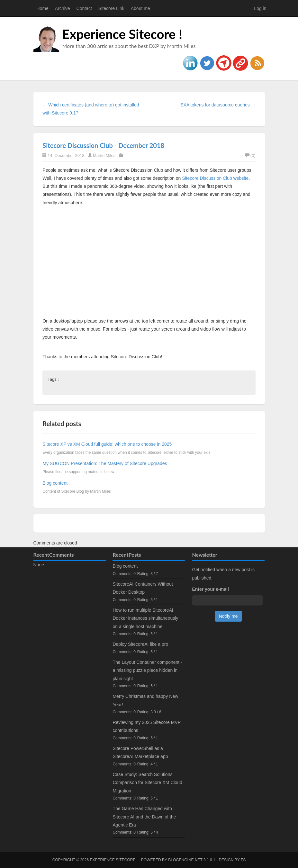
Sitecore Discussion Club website (215, 178)
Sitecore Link (111, 8)
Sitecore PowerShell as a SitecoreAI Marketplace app (140, 752)
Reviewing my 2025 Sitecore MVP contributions (146, 726)
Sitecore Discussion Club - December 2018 (103, 145)
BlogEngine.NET (185, 860)
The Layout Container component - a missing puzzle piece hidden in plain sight (147, 670)
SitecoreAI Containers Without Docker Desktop (143, 588)
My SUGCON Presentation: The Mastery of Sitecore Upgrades (105, 463)
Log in (260, 8)
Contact (84, 8)
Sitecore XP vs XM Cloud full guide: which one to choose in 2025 (107, 444)
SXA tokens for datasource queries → (218, 105)
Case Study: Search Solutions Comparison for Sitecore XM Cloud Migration (147, 782)
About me (140, 8)
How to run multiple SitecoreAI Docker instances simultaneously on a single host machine (145, 618)
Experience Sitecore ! (122, 34)
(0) (250, 155)
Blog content (55, 483)
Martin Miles (104, 155)
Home (43, 8)
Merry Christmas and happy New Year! (145, 700)
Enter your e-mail (210, 589)
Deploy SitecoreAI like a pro (140, 644)
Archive (63, 8)
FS (243, 860)
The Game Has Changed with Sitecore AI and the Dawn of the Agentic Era (144, 817)
